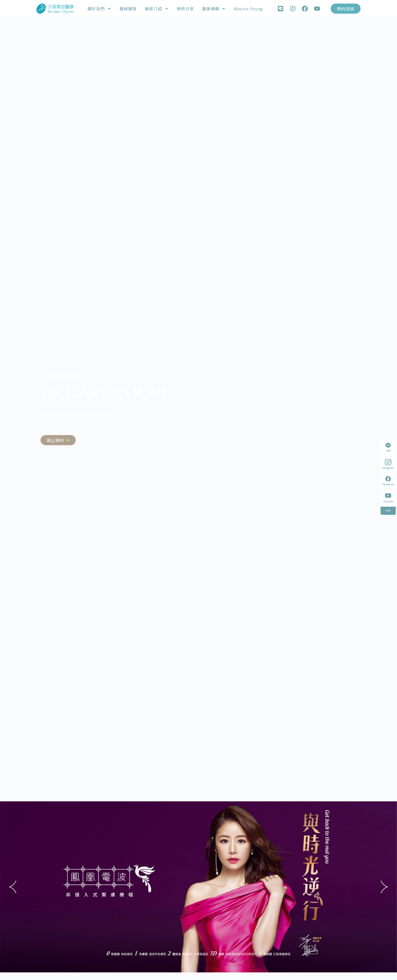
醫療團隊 (128, 9)
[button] (13, 887)
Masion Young (248, 9)
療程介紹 (157, 9)
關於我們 (100, 9)
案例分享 (185, 9)
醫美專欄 (214, 9)
